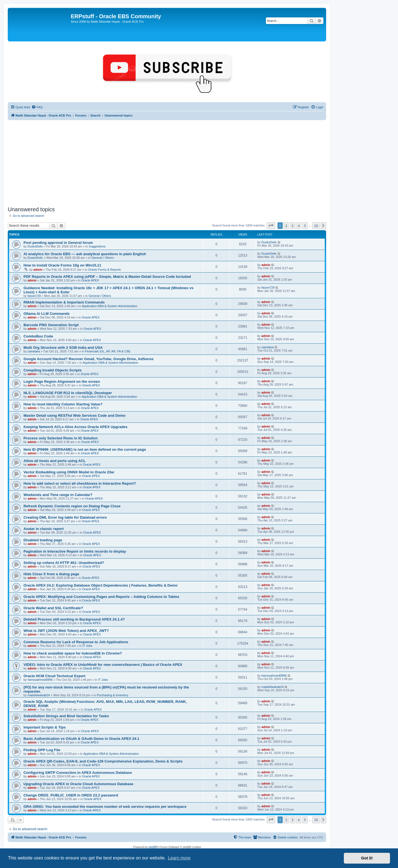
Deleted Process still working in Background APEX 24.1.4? (74, 619)
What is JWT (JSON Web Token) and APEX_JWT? (66, 631)
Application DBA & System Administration (110, 306)
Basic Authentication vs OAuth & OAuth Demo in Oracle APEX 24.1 (81, 739)
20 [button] (316, 226)
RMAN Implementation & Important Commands (64, 302)
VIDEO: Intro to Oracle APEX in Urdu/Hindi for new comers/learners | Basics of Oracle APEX (103, 665)
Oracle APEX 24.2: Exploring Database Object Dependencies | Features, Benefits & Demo (100, 585)
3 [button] (293, 226)
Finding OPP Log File (42, 750)
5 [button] (305, 226)
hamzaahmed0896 (40, 680)
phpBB (153, 847)
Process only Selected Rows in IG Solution (61, 438)
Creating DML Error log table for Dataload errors (65, 517)
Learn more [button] (179, 858)
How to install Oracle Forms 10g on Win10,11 (62, 265)
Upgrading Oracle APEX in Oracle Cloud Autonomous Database (78, 784)
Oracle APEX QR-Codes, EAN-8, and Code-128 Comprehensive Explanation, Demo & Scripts (103, 761)
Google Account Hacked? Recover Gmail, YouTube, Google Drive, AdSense (88, 359)
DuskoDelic (35, 246)
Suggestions (97, 246)
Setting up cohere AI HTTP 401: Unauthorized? (64, 563)
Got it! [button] (367, 858)
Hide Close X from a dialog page (51, 574)
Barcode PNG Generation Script (51, 325)
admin (38, 270)
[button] (271, 226)
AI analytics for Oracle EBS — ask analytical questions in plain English (85, 254)
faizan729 (34, 296)
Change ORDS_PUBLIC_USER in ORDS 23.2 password (71, 795)
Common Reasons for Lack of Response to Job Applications (76, 642)
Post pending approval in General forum (58, 243)
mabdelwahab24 (39, 695)
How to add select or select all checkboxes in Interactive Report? (80, 483)
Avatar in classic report (44, 529)
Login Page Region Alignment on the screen (62, 382)
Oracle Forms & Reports (105, 270)
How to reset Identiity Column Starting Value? (63, 404)
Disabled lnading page (43, 540)
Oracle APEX (90, 280)
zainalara (34, 351)
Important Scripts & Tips (45, 727)
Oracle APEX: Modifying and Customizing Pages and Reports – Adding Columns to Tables (101, 597)
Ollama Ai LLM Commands (47, 314)
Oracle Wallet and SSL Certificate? (53, 608)
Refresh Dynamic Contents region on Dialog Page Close (72, 506)
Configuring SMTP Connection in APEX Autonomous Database (78, 773)
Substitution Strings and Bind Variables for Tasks (66, 716)
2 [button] (286, 226)
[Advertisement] (167, 163)
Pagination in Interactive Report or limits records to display (75, 551)
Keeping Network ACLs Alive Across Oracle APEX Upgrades (75, 427)
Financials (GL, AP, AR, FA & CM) (108, 351)
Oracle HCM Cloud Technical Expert (54, 676)
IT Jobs (87, 646)
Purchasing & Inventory (112, 695)
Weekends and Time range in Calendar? (58, 495)
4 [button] (299, 226)
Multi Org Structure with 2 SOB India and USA (63, 348)
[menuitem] (37, 107)
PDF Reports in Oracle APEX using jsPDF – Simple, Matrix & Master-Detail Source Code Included (107, 277)
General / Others (103, 258)
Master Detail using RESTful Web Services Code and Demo (74, 415)
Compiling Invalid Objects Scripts (53, 370)
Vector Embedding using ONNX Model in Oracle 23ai (69, 472)
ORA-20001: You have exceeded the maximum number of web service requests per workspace (105, 807)
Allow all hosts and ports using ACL (55, 461)
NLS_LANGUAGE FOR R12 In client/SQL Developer (68, 393)
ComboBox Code (38, 336)
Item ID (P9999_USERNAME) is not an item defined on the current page (85, 449)
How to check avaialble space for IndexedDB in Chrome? (73, 653)
